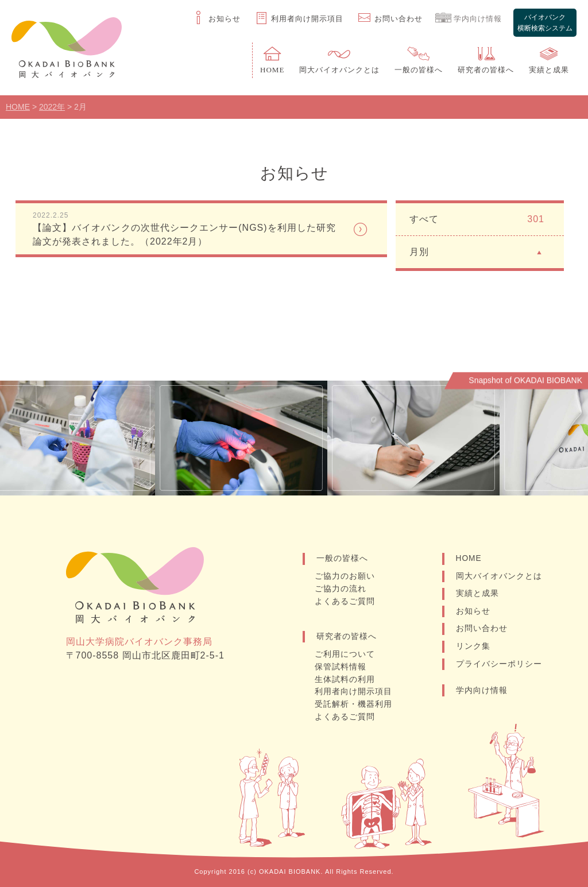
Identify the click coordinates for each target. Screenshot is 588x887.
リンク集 (473, 650)
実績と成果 (477, 597)
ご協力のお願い (346, 579)
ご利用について (346, 656)
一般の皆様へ (342, 561)
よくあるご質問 (346, 603)
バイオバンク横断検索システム (544, 19)
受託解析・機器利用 (355, 704)
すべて (477, 222)
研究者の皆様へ (347, 638)
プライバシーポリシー (499, 668)
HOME (469, 561)
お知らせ (473, 615)
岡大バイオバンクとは (499, 579)
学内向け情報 (482, 695)
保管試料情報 (342, 668)
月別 (477, 254)
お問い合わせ (482, 633)
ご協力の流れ (342, 591)
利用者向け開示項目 (355, 692)
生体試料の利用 (346, 680)
